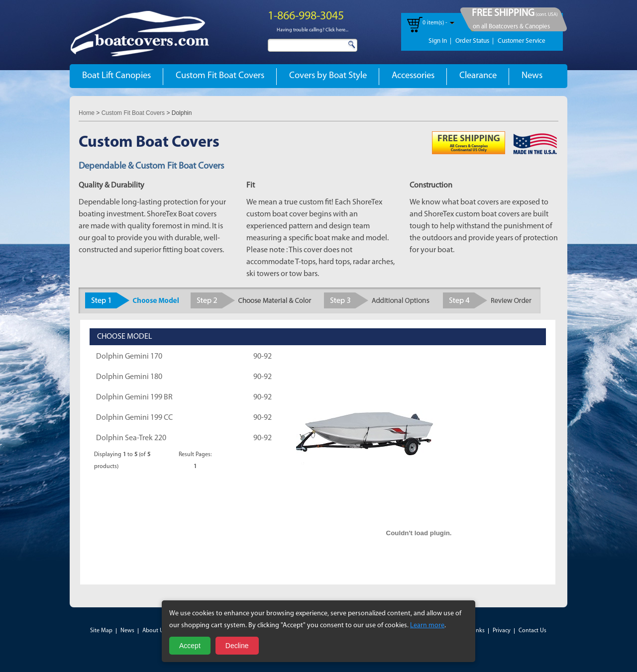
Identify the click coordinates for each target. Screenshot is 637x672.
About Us (154, 631)
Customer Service (522, 41)
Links (478, 631)
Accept (190, 646)
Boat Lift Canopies (116, 76)
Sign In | (440, 41)
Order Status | (475, 41)
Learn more (427, 625)
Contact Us (532, 631)
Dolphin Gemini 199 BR (134, 397)
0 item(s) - (435, 23)
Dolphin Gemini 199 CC (134, 418)
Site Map (101, 631)
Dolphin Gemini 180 (129, 377)
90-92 (263, 357)
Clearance (478, 76)
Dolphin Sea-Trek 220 (131, 438)
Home (87, 113)
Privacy (502, 631)
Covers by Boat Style (328, 76)
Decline (237, 646)
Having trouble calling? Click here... (313, 30)
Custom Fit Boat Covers (220, 76)
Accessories (413, 76)
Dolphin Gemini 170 (129, 357)
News (532, 76)
